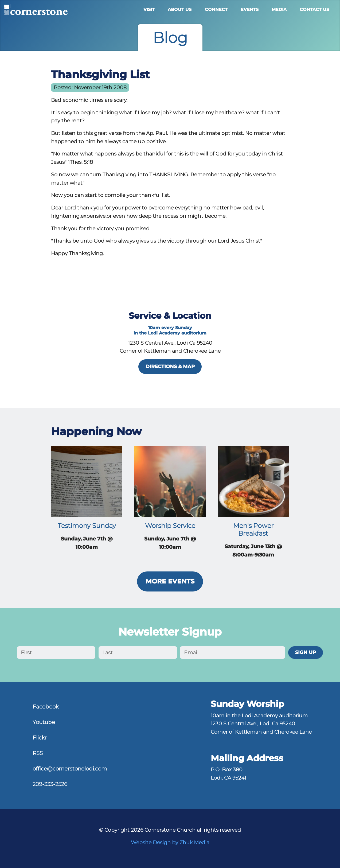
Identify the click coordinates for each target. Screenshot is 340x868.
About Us (180, 9)
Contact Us (314, 9)
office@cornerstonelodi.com (70, 769)
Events (250, 9)
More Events (170, 581)
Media (279, 9)
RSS (38, 753)
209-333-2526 (50, 784)
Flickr (40, 738)
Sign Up (306, 652)
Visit (149, 9)
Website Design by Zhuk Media (170, 842)
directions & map (170, 366)
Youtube (44, 722)
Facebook (46, 707)
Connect (216, 9)
